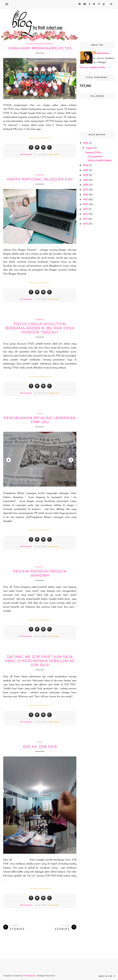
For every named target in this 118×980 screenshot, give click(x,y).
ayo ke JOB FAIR (40, 747)
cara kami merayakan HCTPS (40, 48)
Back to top (107, 976)
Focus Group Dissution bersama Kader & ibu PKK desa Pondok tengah (40, 328)
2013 (86, 219)
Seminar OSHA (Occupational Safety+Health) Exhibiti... (99, 157)
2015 (86, 209)
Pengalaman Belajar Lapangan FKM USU (40, 420)
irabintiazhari (54, 155)
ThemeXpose (30, 976)
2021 (86, 180)
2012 (86, 224)
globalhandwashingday (40, 44)
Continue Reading (40, 138)
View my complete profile (92, 68)
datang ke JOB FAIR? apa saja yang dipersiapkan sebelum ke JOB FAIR (40, 661)
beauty (40, 567)
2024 (86, 165)
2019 (86, 190)
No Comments (26, 155)
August (90, 148)
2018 (86, 195)
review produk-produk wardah (40, 573)
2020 (86, 185)
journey (40, 319)
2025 (86, 143)
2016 (40, 413)
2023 (86, 170)
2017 (86, 200)
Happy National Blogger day (40, 179)
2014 (86, 214)
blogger (40, 175)
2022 (86, 175)
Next (71, 460)
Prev (9, 460)
